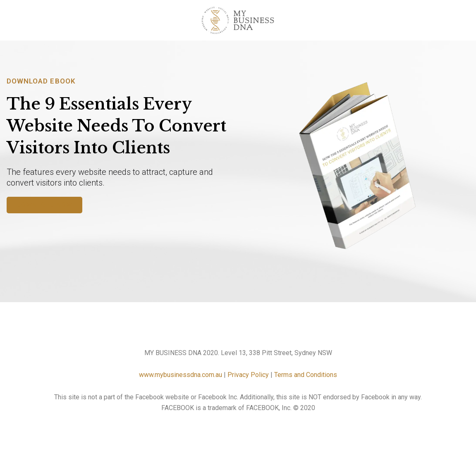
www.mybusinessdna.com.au (181, 375)
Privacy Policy (248, 375)
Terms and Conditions (306, 375)
